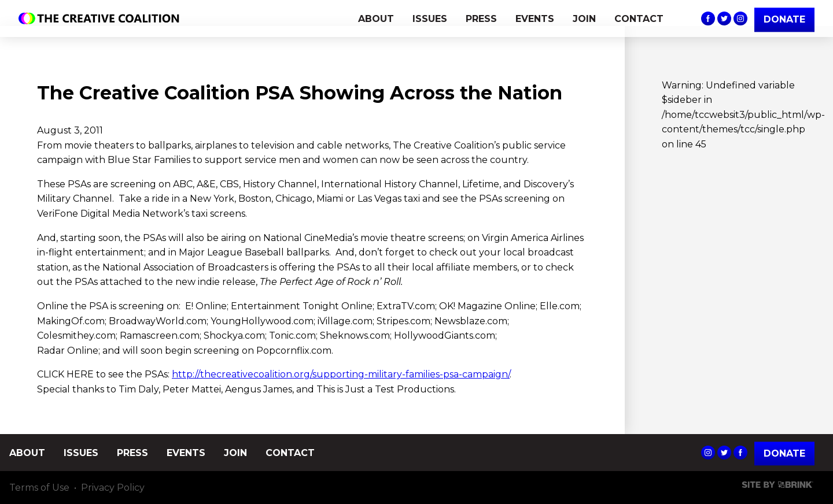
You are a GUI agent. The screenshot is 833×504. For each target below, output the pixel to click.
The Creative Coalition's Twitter (724, 18)
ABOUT (376, 19)
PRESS (481, 19)
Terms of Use (39, 488)
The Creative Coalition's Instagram (740, 18)
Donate (784, 453)
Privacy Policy (113, 488)
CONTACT (639, 19)
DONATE (784, 19)
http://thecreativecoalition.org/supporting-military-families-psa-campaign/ (341, 374)
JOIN (584, 19)
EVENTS (535, 19)
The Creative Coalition (102, 18)
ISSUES (430, 19)
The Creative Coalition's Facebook (708, 18)
